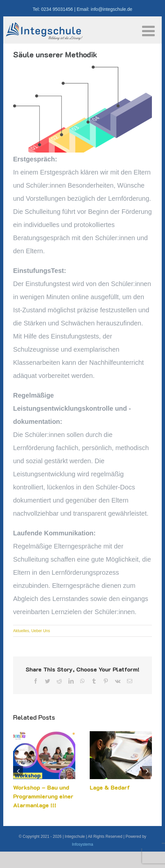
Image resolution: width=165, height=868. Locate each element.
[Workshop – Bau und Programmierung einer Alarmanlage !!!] (44, 735)
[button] (18, 771)
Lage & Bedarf (110, 787)
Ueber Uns (40, 631)
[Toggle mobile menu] (149, 31)
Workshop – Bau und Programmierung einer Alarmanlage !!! (43, 796)
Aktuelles (21, 631)
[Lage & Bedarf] (121, 735)
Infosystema (83, 844)
